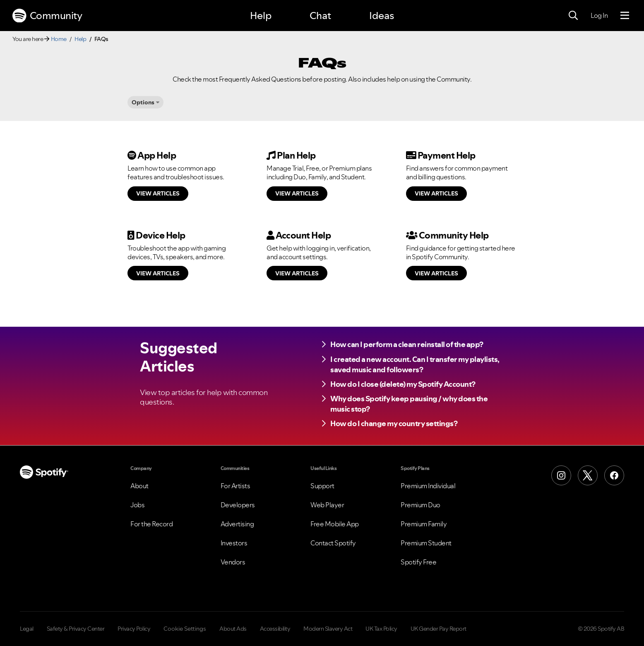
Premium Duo (421, 505)
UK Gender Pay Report (439, 629)
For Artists (235, 486)
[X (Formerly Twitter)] (588, 475)
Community (47, 16)
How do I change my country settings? (394, 423)
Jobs (137, 505)
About (139, 486)
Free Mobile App (335, 524)
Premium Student (426, 543)
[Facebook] (614, 475)
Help (261, 16)
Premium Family (424, 524)
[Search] (573, 16)
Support (322, 486)
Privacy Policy (134, 629)
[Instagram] (561, 475)
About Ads (233, 629)
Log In (599, 15)
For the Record (151, 524)
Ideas (382, 16)
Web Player (327, 505)
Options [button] (143, 102)
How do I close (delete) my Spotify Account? (403, 384)
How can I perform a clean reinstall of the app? (407, 344)
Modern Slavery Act (328, 629)
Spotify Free (418, 562)
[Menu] (625, 16)
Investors (234, 543)
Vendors (233, 562)
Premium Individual (428, 486)
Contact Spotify (333, 543)
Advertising (237, 524)
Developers (238, 505)
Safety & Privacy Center (76, 629)
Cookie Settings (185, 629)
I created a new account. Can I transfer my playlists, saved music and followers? (415, 364)
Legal (27, 629)
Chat (320, 16)
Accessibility (275, 629)
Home (59, 39)
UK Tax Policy (381, 629)
